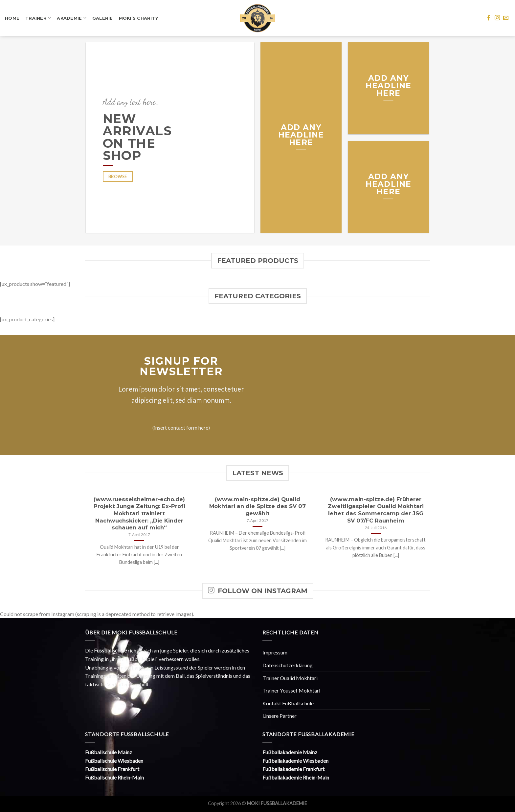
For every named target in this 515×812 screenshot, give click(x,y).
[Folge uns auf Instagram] (497, 18)
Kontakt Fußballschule (288, 703)
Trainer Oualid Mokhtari (290, 678)
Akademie (72, 18)
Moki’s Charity (139, 18)
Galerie (103, 18)
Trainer (38, 18)
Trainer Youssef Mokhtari (291, 690)
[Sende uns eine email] (506, 18)
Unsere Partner (280, 716)
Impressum (275, 652)
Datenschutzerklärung (288, 665)
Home (12, 18)
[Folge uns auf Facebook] (489, 18)
